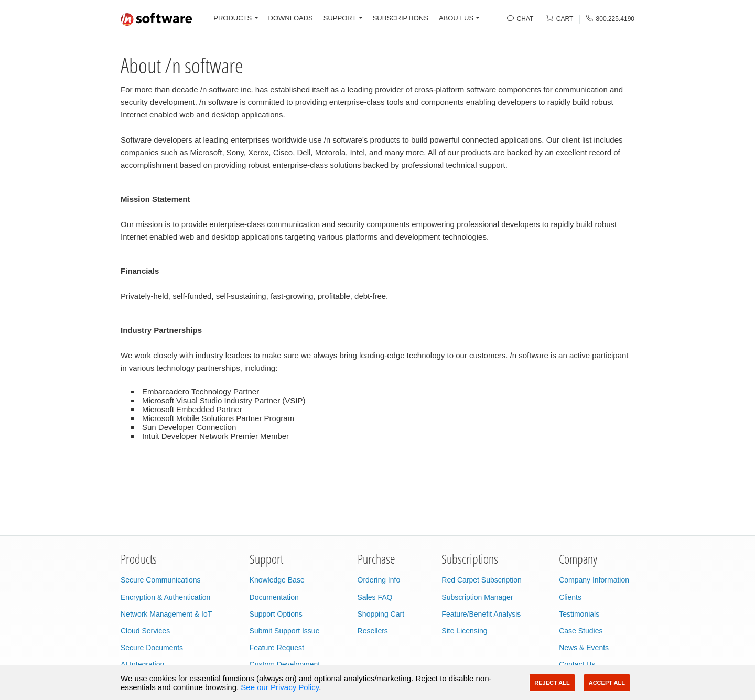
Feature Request (277, 648)
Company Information (594, 580)
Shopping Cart (381, 614)
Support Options (276, 614)
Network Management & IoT (166, 614)
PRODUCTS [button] (233, 18)
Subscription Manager (477, 597)
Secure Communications (161, 580)
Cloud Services (145, 631)
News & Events (584, 648)
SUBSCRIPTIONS (401, 18)
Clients (570, 597)
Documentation (274, 597)
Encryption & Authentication (165, 597)
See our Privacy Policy (280, 687)
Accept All (607, 683)
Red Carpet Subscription (482, 580)
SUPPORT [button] (340, 18)
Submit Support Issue (285, 631)
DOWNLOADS (291, 18)
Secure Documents (152, 648)
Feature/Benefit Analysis (481, 614)
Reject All (552, 683)
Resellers (373, 631)
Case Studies (581, 631)
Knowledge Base (277, 580)
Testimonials (579, 614)
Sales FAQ (375, 597)
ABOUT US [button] (456, 18)
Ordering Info (379, 580)
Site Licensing (464, 631)
